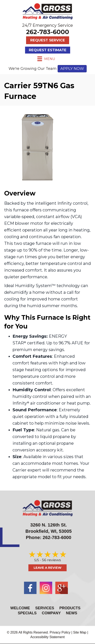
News (72, 613)
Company (51, 613)
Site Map (80, 632)
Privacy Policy (60, 632)
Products (70, 608)
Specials (27, 613)
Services (45, 608)
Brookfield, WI (41, 531)
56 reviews (51, 560)
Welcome (20, 608)
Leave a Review (47, 568)
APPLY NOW (72, 69)
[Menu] (46, 59)
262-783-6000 (48, 32)
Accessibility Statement (47, 637)
